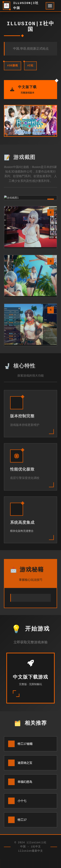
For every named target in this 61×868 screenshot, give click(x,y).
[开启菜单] (50, 6)
